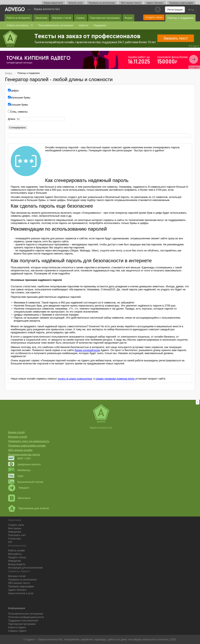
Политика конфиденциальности (26, 617)
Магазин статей (62, 18)
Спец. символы (19, 112)
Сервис (81, 18)
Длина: (12, 119)
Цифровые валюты (24, 464)
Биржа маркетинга (53, 3)
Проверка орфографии (181, 3)
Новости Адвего (17, 627)
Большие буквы (19, 105)
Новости (83, 25)
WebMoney (19, 470)
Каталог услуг (76, 3)
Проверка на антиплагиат (102, 3)
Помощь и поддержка (180, 18)
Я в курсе (194, 46)
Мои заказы (15, 528)
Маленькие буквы (20, 98)
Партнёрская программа (105, 18)
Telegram (19, 488)
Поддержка (100, 25)
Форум (128, 18)
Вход (191, 10)
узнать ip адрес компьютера (75, 379)
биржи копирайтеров (87, 350)
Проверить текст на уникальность (29, 441)
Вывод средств (17, 564)
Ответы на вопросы (18, 25)
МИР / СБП (19, 458)
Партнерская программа (22, 624)
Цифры (15, 91)
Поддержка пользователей (23, 621)
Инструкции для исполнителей (25, 568)
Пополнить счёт (17, 535)
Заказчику (41, 18)
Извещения (14, 532)
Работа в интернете (18, 18)
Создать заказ (154, 17)
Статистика (14, 539)
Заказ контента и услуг (21, 593)
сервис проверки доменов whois (115, 379)
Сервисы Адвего (17, 631)
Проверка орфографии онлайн (27, 446)
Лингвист (17, 590)
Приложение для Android (28, 508)
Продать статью (17, 557)
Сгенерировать (18, 127)
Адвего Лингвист (155, 3)
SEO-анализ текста (19, 583)
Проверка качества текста (24, 454)
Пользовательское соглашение (56, 25)
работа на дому (117, 639)
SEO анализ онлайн (20, 450)
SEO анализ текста (131, 3)
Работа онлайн (16, 551)
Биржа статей (16, 432)
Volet (16, 476)
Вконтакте (19, 498)
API (10, 542)
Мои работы (15, 554)
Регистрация (175, 10)
